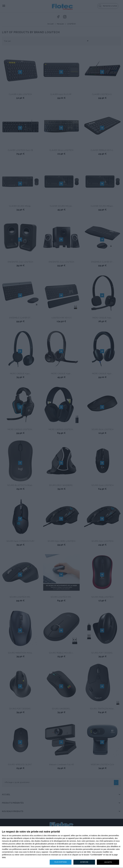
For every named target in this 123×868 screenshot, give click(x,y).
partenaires (17, 836)
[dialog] (62, 847)
